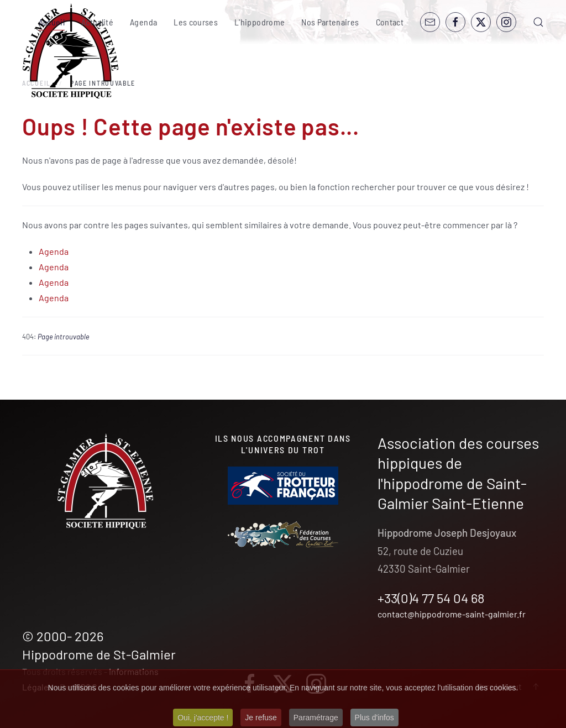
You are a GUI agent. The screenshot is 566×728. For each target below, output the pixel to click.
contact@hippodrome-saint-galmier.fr (452, 614)
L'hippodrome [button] (260, 22)
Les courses (196, 22)
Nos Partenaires (330, 22)
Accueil (52, 22)
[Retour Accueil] (70, 51)
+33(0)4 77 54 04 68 (431, 598)
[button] (538, 22)
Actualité (97, 22)
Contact (390, 22)
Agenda (143, 22)
